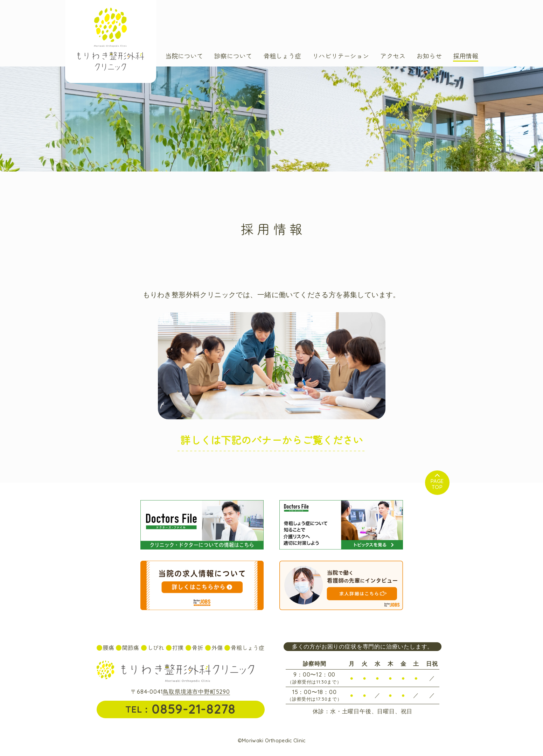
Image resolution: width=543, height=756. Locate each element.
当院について (184, 56)
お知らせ (429, 56)
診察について (233, 56)
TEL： (180, 709)
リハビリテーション (341, 56)
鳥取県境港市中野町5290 (196, 692)
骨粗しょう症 (282, 56)
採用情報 (466, 56)
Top (437, 484)
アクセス (393, 56)
